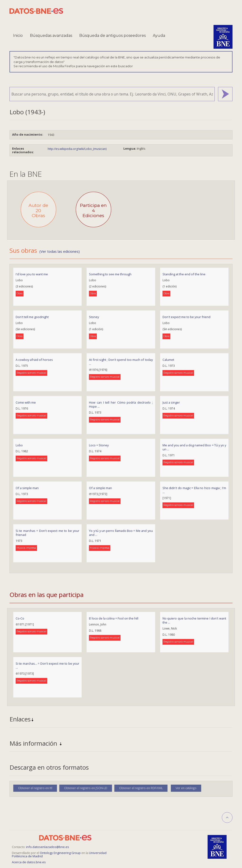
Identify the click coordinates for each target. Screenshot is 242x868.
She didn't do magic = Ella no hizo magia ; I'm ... (194, 490)
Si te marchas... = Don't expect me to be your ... (47, 665)
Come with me (26, 402)
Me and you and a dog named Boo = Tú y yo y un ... (194, 447)
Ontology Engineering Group (61, 853)
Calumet (168, 360)
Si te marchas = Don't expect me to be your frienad (47, 533)
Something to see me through (110, 274)
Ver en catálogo (186, 788)
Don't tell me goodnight (32, 317)
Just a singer (171, 402)
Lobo (19, 445)
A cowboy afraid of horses (34, 360)
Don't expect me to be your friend (186, 317)
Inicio (18, 36)
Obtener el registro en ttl (35, 788)
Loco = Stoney (99, 445)
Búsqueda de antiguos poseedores (112, 36)
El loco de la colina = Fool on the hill (114, 618)
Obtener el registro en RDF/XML (141, 788)
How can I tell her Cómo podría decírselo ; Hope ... (121, 404)
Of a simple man (27, 488)
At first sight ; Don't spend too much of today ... (121, 362)
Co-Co (20, 618)
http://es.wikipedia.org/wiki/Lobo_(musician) (77, 149)
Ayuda (159, 36)
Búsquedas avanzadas (51, 36)
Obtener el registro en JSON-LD (86, 788)
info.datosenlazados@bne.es (48, 847)
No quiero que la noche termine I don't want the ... (194, 620)
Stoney (94, 317)
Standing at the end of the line (184, 274)
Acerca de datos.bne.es (29, 862)
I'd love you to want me (32, 274)
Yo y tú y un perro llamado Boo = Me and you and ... (121, 533)
